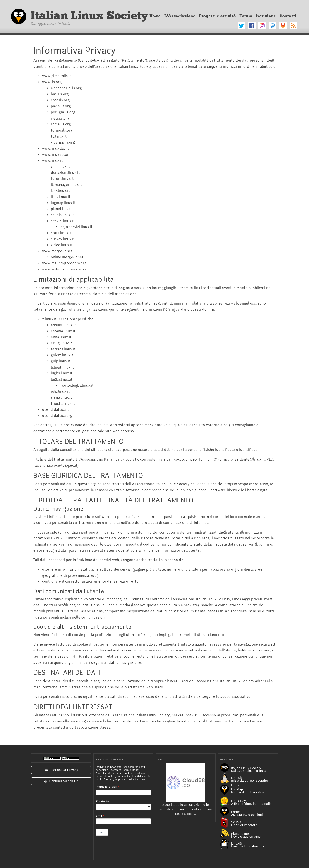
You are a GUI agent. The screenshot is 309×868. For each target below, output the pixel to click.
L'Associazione (180, 16)
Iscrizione (266, 16)
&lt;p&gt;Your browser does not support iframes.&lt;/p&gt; (123, 810)
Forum (246, 16)
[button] (61, 770)
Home (155, 16)
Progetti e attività (217, 16)
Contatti (288, 16)
